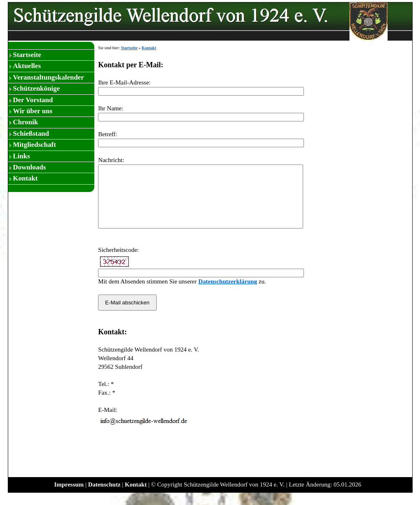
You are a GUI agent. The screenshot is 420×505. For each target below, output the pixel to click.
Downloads (30, 167)
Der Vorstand (33, 100)
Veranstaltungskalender (49, 77)
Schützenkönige (37, 88)
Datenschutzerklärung (227, 294)
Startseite (27, 55)
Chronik (26, 122)
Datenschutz (104, 497)
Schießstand (31, 134)
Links (22, 156)
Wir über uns (33, 111)
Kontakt (25, 178)
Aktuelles (27, 66)
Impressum (69, 497)
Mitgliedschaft (35, 145)
